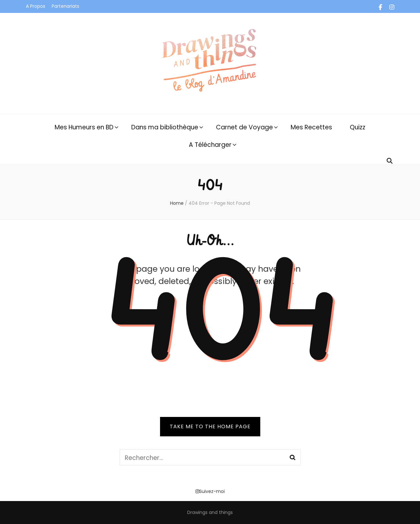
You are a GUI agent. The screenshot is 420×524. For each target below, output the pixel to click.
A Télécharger (210, 145)
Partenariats (65, 6)
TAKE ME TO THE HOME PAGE (210, 426)
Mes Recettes (311, 127)
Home (177, 203)
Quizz (358, 127)
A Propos (36, 6)
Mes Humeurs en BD (84, 127)
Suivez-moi (210, 491)
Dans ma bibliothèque (165, 127)
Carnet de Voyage (244, 127)
